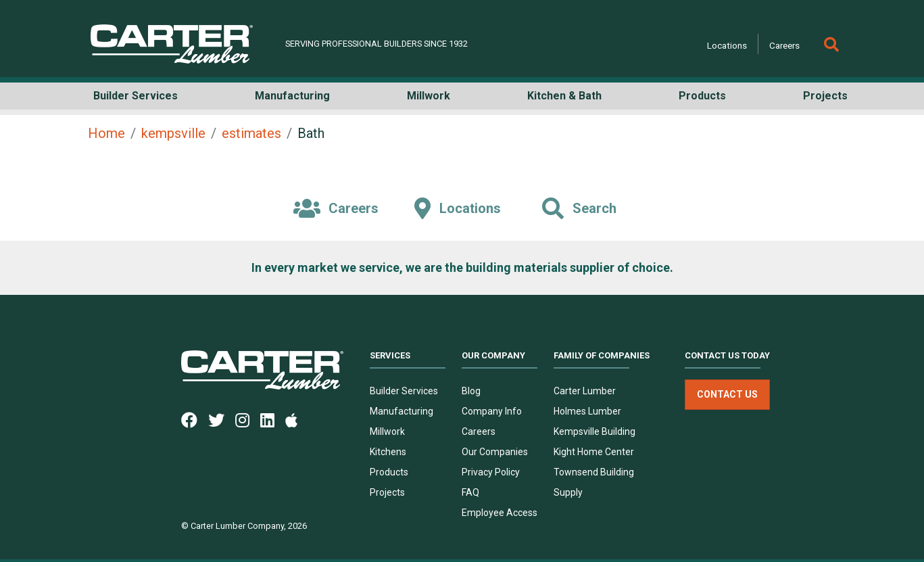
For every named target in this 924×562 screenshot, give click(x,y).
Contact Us (727, 394)
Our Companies (495, 452)
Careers (784, 45)
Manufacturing (402, 411)
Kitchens (388, 452)
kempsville (173, 133)
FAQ (470, 492)
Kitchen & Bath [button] (564, 96)
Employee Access (500, 513)
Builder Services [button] (136, 96)
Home (106, 133)
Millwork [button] (429, 96)
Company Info (492, 411)
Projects (387, 492)
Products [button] (702, 96)
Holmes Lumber (587, 411)
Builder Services (404, 391)
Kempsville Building (594, 431)
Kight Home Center (594, 452)
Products (389, 472)
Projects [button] (825, 96)
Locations (727, 45)
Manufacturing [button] (292, 96)
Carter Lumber (585, 391)
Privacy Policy (491, 472)
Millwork (387, 431)
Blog (471, 391)
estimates (251, 133)
